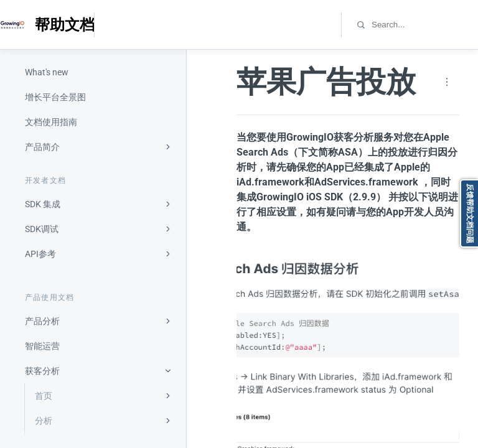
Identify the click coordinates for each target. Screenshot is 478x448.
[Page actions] (447, 82)
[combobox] (424, 25)
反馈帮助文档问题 (470, 213)
